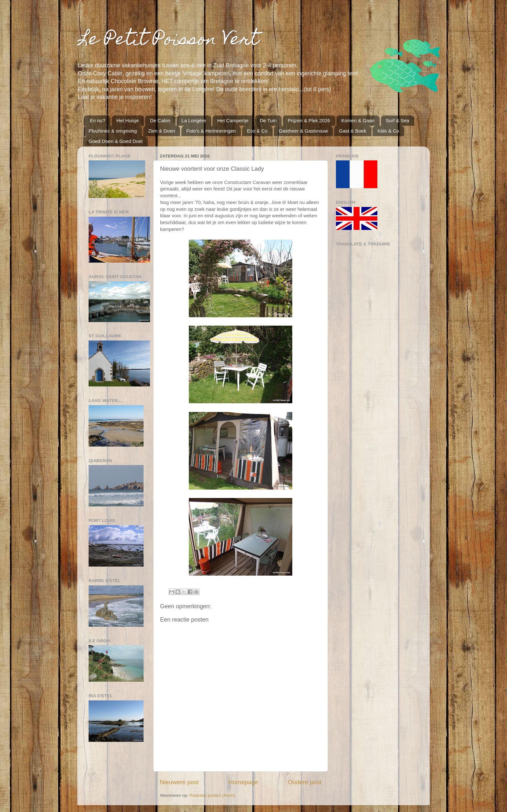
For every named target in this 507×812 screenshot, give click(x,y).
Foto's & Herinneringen (211, 131)
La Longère (194, 120)
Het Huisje (128, 120)
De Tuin (268, 120)
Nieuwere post (179, 782)
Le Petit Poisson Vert (168, 41)
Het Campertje (233, 120)
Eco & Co (257, 131)
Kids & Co (388, 131)
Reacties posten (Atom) (212, 795)
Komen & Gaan (358, 120)
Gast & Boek (352, 131)
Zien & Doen (162, 131)
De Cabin (160, 120)
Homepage (243, 782)
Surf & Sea (398, 120)
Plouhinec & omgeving (113, 131)
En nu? (98, 120)
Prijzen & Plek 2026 (309, 120)
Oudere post (305, 782)
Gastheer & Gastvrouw (303, 131)
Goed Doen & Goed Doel (116, 141)
